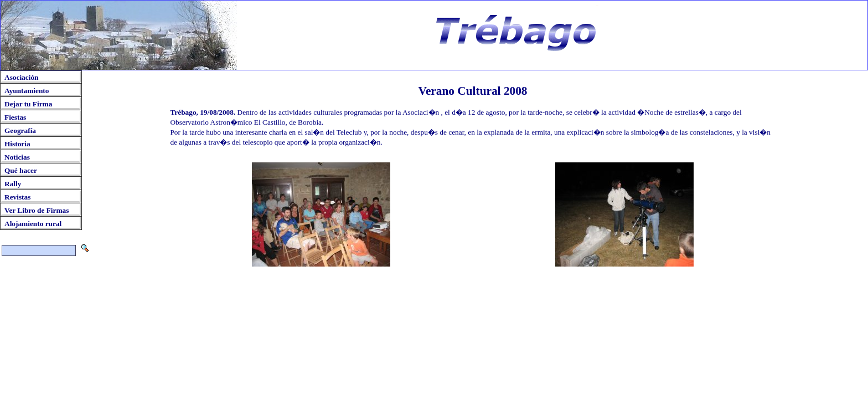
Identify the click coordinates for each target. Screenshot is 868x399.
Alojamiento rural (33, 224)
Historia (17, 144)
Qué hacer (21, 170)
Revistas (17, 197)
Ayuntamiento (27, 91)
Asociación (21, 77)
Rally (13, 184)
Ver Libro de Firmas (37, 210)
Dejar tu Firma (28, 104)
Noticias (17, 157)
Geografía (20, 131)
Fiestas (15, 117)
